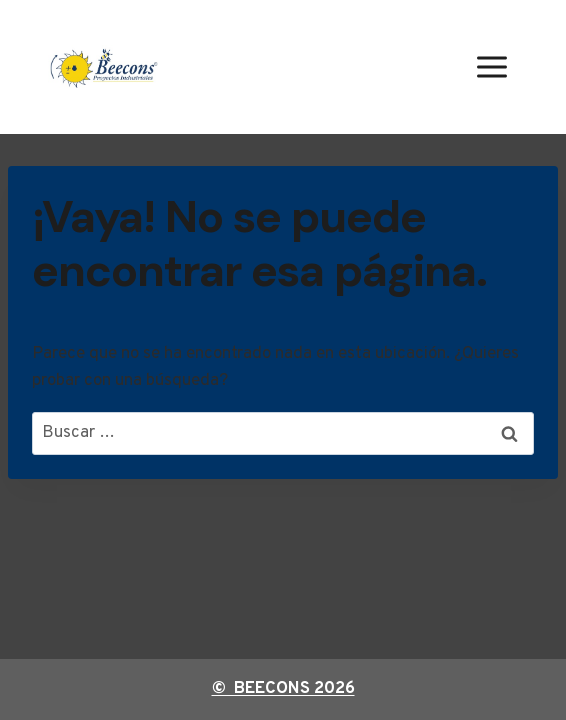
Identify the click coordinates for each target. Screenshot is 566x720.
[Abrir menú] (491, 66)
